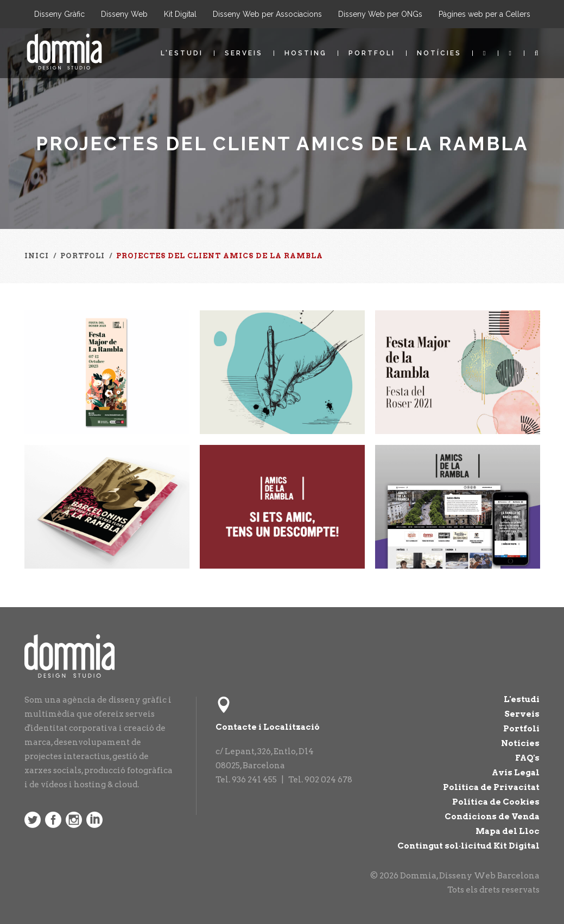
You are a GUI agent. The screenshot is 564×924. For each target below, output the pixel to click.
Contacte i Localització (268, 727)
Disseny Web (124, 14)
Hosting (306, 53)
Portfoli (372, 53)
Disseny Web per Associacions (267, 14)
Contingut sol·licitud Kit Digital (468, 846)
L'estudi (182, 53)
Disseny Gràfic (59, 14)
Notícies (439, 53)
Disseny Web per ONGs (380, 14)
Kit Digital (180, 14)
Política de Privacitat (491, 787)
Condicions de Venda (492, 817)
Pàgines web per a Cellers (484, 14)
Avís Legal (516, 773)
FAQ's (527, 758)
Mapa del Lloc (508, 831)
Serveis (244, 53)
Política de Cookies (496, 802)
